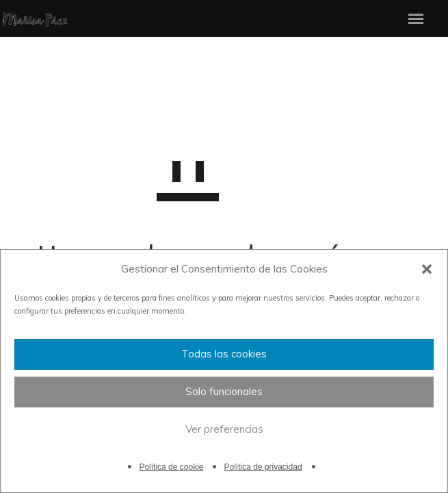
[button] (427, 269)
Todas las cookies (224, 354)
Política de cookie (171, 467)
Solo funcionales (224, 391)
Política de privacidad (263, 467)
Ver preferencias (224, 429)
